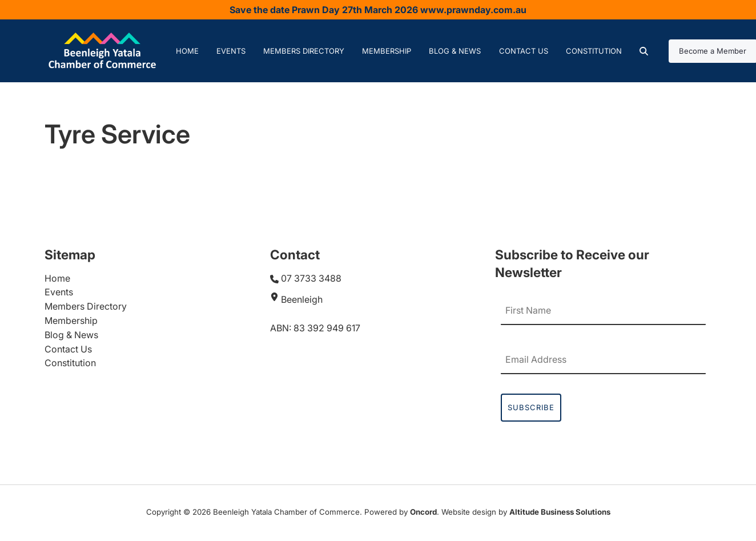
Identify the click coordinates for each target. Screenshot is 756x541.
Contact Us (524, 51)
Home (187, 51)
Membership (387, 51)
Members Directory (304, 51)
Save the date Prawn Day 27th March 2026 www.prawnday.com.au (378, 10)
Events (231, 51)
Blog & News (455, 51)
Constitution (594, 51)
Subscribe (531, 407)
